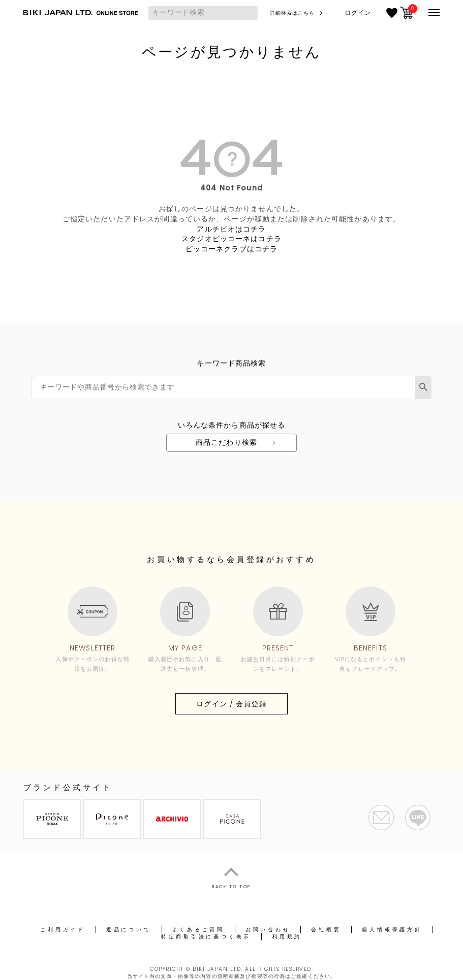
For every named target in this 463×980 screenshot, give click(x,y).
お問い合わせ (268, 929)
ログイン (358, 13)
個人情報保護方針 (392, 929)
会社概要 (326, 929)
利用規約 (287, 937)
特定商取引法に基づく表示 (206, 937)
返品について (129, 929)
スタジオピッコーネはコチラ (232, 239)
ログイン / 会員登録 (231, 704)
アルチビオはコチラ (231, 229)
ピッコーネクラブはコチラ (232, 249)
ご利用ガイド (63, 929)
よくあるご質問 (198, 929)
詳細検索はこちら (292, 13)
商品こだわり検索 (226, 442)
